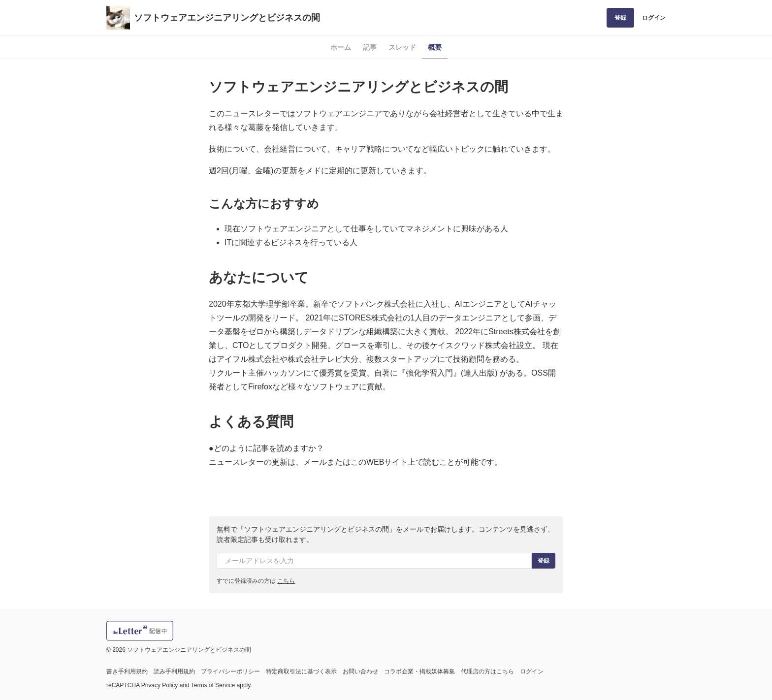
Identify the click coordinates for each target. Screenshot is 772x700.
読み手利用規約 (174, 671)
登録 (620, 18)
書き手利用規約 (127, 671)
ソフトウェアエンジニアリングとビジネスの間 (227, 18)
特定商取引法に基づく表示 (301, 671)
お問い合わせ (360, 671)
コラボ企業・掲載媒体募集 (419, 671)
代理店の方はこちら (487, 671)
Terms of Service (213, 685)
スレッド (402, 47)
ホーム (341, 47)
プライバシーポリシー (230, 671)
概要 (435, 47)
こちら (286, 581)
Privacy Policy (160, 685)
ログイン (654, 18)
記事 (370, 47)
